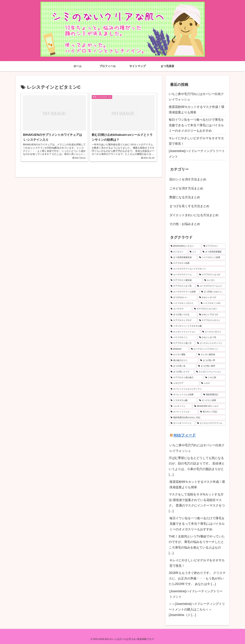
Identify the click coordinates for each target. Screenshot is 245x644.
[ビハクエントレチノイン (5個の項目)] (211, 343)
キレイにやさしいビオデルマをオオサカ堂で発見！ (196, 141)
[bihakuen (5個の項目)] (179, 349)
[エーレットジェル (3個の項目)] (184, 412)
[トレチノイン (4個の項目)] (181, 406)
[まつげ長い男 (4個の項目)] (212, 360)
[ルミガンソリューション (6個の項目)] (185, 332)
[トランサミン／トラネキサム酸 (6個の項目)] (197, 326)
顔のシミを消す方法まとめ (188, 179)
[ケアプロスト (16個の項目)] (214, 246)
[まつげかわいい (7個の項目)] (183, 297)
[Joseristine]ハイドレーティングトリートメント (197, 154)
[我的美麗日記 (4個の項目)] (214, 395)
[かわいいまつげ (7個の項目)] (212, 297)
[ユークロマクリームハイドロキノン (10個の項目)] (197, 269)
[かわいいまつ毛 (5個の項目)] (212, 337)
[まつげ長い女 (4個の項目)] (183, 366)
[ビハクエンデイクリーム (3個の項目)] (211, 423)
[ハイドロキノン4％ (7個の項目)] (212, 303)
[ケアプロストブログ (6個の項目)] (183, 320)
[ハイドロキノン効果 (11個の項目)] (212, 257)
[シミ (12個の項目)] (194, 252)
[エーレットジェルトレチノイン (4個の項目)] (197, 389)
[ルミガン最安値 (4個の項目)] (211, 355)
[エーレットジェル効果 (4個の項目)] (185, 395)
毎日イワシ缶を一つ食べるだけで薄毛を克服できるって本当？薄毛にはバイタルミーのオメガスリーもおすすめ (196, 125)
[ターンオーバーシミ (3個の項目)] (182, 423)
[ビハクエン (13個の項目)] (178, 252)
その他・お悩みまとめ (185, 224)
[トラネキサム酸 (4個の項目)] (183, 400)
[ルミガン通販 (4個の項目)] (183, 355)
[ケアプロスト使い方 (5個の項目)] (182, 343)
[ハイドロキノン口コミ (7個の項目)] (184, 303)
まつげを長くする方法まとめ (189, 206)
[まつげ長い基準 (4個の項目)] (211, 366)
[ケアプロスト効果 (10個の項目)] (197, 263)
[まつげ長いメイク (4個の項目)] (182, 372)
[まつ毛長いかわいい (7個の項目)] (213, 292)
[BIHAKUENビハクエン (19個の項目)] (185, 246)
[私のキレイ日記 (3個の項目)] (212, 412)
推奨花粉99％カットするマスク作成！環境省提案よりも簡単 (197, 110)
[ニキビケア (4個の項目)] (184, 383)
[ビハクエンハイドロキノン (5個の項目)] (208, 349)
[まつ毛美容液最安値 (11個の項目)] (183, 257)
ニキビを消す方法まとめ (186, 188)
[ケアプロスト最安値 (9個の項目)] (186, 280)
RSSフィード (185, 435)
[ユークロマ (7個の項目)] (181, 309)
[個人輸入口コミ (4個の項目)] (184, 360)
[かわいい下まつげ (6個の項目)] (212, 315)
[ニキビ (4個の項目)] (213, 383)
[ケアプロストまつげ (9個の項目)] (212, 275)
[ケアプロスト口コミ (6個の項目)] (212, 320)
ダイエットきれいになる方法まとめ (194, 215)
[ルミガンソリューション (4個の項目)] (210, 372)
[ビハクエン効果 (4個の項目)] (212, 400)
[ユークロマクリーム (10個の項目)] (183, 275)
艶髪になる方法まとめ (185, 197)
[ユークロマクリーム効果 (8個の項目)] (184, 292)
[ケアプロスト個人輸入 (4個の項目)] (186, 378)
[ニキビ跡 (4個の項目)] (215, 378)
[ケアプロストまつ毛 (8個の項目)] (182, 286)
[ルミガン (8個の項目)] (214, 280)
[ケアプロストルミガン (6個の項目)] (209, 309)
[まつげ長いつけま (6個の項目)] (183, 315)
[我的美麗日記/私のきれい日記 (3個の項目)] (197, 418)
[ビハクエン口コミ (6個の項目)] (213, 332)
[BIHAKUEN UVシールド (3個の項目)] (209, 406)
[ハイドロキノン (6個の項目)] (183, 337)
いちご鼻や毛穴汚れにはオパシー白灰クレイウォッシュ (196, 97)
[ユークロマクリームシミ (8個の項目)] (211, 286)
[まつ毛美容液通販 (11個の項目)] (213, 252)
